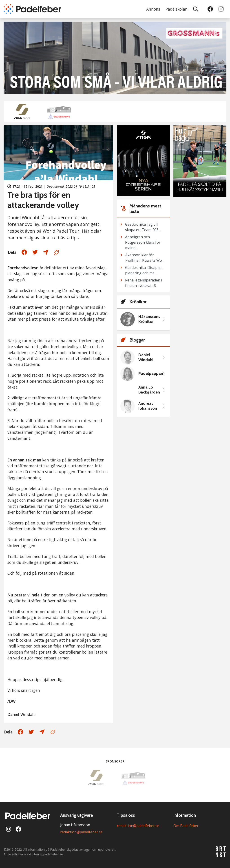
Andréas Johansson (148, 406)
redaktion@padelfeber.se (81, 832)
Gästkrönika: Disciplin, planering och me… (144, 270)
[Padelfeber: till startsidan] (32, 9)
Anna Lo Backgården (149, 390)
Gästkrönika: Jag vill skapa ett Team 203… (143, 227)
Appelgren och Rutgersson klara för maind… (143, 242)
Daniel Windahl (146, 357)
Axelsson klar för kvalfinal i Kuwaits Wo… (145, 258)
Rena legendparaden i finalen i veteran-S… (144, 283)
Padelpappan (150, 374)
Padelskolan (177, 9)
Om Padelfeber (186, 826)
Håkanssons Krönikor (149, 319)
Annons (153, 9)
